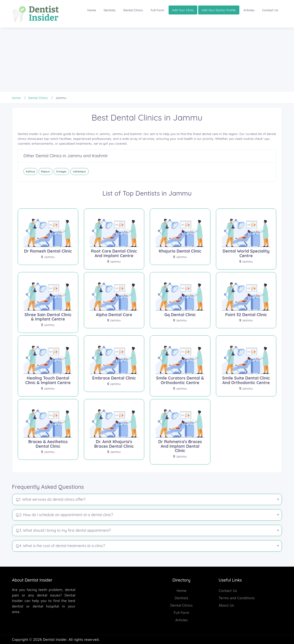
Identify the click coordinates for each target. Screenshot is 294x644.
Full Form (157, 10)
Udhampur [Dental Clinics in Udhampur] (79, 171)
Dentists (110, 10)
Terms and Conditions (237, 598)
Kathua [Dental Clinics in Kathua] (30, 171)
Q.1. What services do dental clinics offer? (51, 499)
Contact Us (270, 10)
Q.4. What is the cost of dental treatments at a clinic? (60, 546)
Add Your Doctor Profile (219, 10)
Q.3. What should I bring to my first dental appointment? (63, 530)
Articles (249, 10)
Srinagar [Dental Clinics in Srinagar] (61, 171)
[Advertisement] (138, 60)
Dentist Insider (55, 639)
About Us (226, 605)
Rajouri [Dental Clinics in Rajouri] (46, 171)
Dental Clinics (133, 10)
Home (92, 10)
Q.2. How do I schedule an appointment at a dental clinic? (64, 515)
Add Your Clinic (183, 10)
